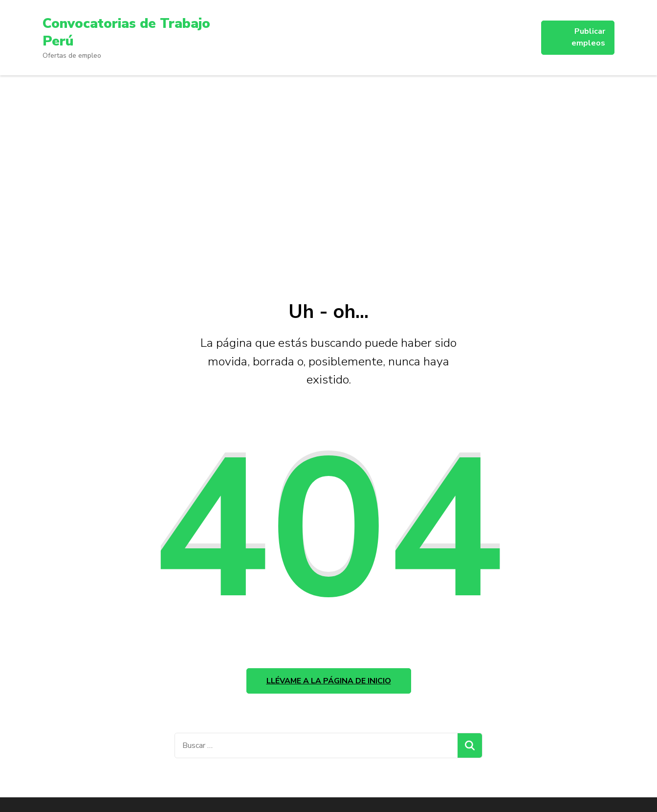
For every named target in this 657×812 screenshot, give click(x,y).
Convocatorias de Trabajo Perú (126, 32)
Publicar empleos (588, 37)
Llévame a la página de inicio (329, 681)
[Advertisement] (328, 183)
